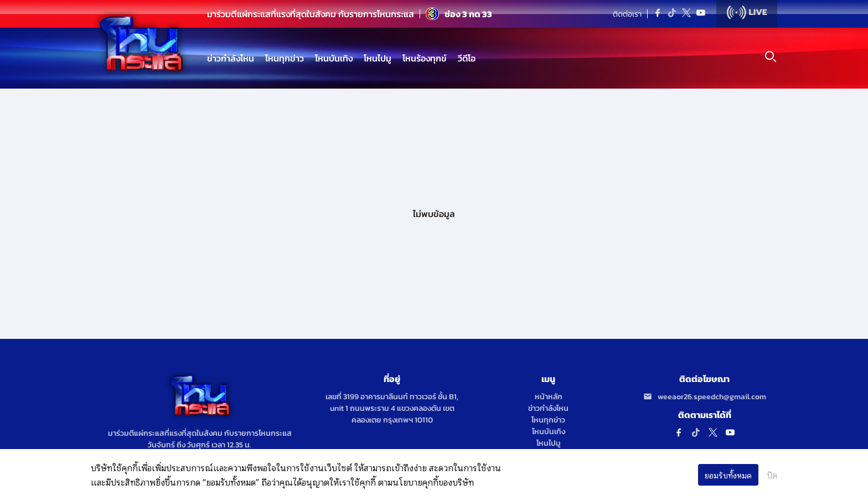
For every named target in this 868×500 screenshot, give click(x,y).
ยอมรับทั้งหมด (728, 475)
